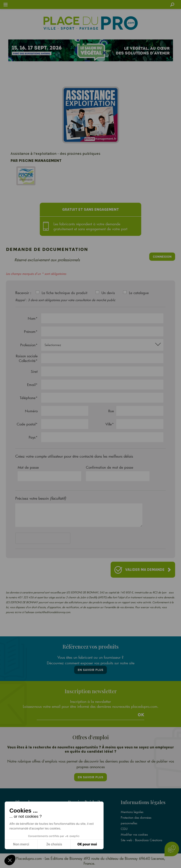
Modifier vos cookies (134, 834)
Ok (141, 715)
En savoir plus (90, 670)
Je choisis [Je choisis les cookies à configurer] (54, 844)
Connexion (162, 257)
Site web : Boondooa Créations (141, 840)
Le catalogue (139, 293)
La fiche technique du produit (64, 293)
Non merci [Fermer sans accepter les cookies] (21, 844)
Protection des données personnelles (136, 820)
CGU (124, 829)
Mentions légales (132, 812)
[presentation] (51, 539)
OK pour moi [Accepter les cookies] (87, 844)
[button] (10, 860)
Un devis (108, 293)
